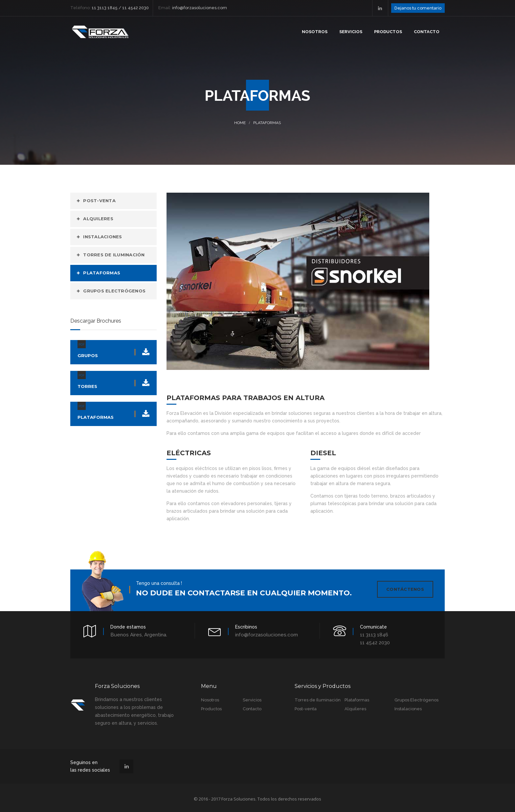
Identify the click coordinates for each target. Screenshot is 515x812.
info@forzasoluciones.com (267, 633)
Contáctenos (405, 589)
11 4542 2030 (375, 641)
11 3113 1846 (374, 633)
